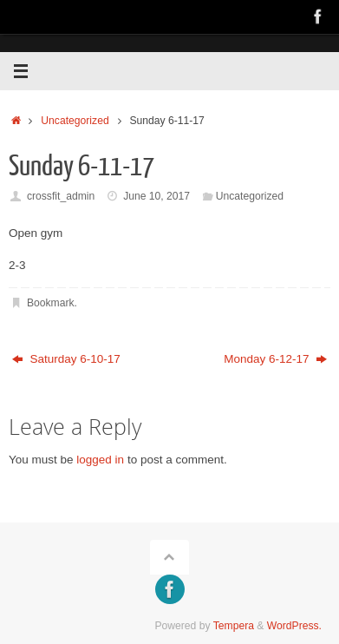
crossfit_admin (61, 196)
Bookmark (51, 303)
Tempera (234, 626)
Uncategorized (75, 121)
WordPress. (294, 626)
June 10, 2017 (156, 196)
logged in (100, 460)
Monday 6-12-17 (275, 359)
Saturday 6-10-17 (66, 359)
